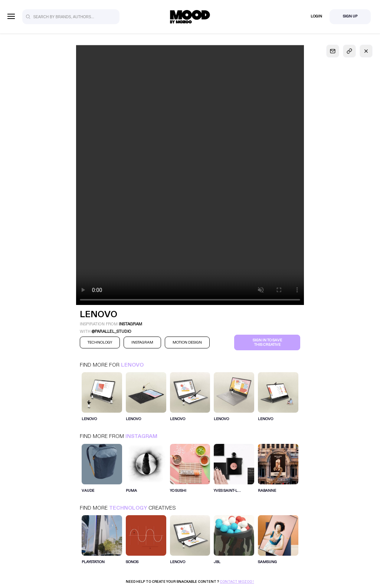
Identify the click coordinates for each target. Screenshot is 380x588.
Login (316, 16)
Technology (128, 508)
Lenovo (132, 365)
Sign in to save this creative (267, 342)
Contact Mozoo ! (237, 582)
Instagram (141, 436)
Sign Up (350, 16)
